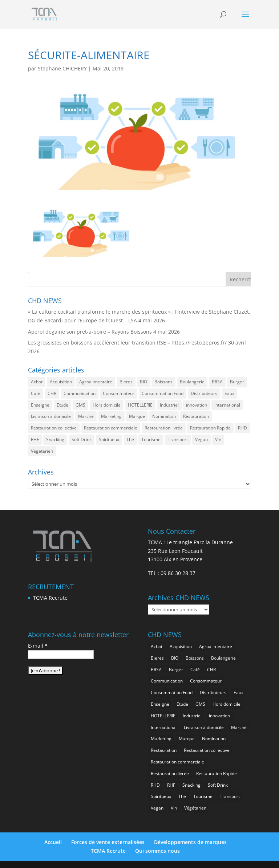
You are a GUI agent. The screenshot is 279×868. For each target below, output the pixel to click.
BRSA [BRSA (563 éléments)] (217, 382)
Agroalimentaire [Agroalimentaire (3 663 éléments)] (96, 382)
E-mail (38, 646)
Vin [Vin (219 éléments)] (218, 439)
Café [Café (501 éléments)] (36, 393)
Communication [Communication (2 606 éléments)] (80, 393)
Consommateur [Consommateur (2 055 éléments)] (119, 393)
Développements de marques (190, 842)
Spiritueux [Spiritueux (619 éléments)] (109, 439)
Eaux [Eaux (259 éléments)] (229, 393)
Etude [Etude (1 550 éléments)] (62, 405)
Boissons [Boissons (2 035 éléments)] (163, 382)
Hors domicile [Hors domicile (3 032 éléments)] (107, 405)
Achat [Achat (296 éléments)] (37, 382)
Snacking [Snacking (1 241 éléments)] (55, 439)
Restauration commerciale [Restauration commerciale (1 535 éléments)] (111, 428)
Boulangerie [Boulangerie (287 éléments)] (192, 382)
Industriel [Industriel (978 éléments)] (169, 405)
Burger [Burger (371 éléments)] (237, 382)
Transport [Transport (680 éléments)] (178, 439)
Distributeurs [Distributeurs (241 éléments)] (204, 393)
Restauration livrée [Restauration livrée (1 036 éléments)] (164, 428)
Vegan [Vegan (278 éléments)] (201, 439)
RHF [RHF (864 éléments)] (35, 439)
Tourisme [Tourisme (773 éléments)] (151, 439)
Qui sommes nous (157, 851)
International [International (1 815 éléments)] (227, 405)
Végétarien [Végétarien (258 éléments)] (42, 451)
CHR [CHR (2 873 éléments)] (52, 393)
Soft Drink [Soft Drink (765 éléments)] (82, 439)
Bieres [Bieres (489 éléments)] (126, 382)
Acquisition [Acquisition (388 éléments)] (61, 382)
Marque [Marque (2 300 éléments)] (137, 416)
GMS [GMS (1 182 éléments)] (80, 405)
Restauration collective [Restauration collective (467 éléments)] (54, 428)
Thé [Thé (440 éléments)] (130, 439)
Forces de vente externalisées (108, 842)
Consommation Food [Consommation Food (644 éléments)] (163, 393)
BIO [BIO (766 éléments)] (143, 382)
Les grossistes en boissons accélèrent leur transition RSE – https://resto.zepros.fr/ (127, 343)
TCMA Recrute (50, 598)
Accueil (53, 842)
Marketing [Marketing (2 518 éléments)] (111, 416)
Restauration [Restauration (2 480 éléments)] (196, 416)
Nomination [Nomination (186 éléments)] (164, 416)
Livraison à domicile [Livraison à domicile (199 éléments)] (51, 416)
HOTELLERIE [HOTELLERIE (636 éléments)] (140, 405)
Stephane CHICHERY (62, 68)
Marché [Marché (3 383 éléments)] (86, 416)
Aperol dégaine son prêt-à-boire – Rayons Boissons (90, 332)
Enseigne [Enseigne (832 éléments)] (40, 405)
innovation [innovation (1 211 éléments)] (197, 405)
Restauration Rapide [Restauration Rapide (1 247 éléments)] (210, 428)
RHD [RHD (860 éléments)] (242, 428)
